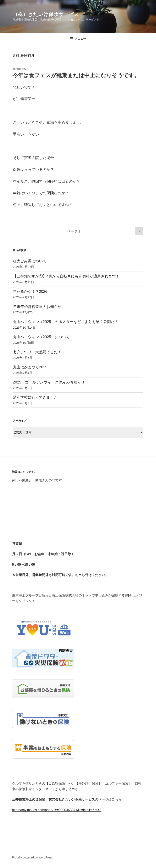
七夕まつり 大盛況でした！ (37, 352)
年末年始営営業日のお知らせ (37, 307)
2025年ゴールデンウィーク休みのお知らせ (49, 382)
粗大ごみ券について (30, 261)
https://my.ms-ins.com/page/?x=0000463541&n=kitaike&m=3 (57, 810)
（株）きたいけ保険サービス (46, 14)
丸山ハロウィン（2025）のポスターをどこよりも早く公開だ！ (66, 322)
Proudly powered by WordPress (32, 857)
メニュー (78, 39)
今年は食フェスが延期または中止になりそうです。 (76, 75)
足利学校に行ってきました (35, 397)
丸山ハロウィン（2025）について (41, 337)
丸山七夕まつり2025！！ (34, 367)
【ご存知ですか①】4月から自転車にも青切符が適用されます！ (66, 276)
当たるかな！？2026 (30, 292)
